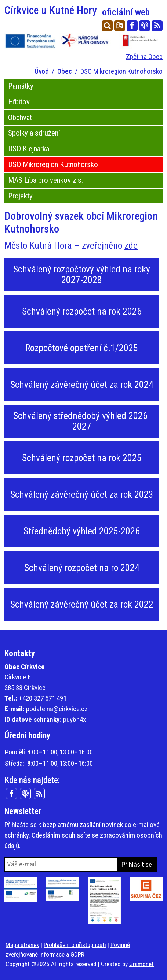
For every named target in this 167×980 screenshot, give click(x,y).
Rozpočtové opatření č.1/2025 (82, 348)
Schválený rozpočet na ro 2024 (82, 568)
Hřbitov (19, 102)
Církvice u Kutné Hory (77, 10)
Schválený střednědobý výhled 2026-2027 (82, 421)
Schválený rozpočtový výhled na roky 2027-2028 (82, 274)
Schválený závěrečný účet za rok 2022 (82, 604)
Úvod (42, 71)
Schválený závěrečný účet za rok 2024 (82, 385)
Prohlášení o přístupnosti (75, 945)
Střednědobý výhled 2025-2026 (82, 531)
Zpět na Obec (144, 57)
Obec (65, 71)
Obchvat (20, 118)
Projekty (20, 196)
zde (131, 245)
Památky (21, 86)
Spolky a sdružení (34, 133)
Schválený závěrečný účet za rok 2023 (82, 494)
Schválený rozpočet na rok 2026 (82, 311)
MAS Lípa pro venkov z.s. (46, 180)
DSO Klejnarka (29, 149)
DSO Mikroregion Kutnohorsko (53, 164)
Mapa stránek (22, 945)
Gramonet (141, 964)
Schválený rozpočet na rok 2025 (82, 458)
